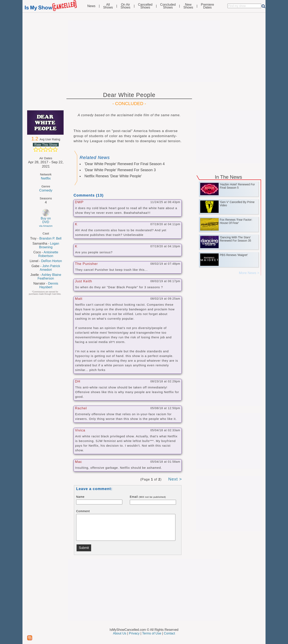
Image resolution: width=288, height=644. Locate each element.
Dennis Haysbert (49, 285)
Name (80, 497)
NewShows (188, 6)
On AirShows (125, 6)
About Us (120, 633)
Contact (169, 633)
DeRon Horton (51, 261)
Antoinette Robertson (48, 254)
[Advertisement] (144, 51)
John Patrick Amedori (50, 268)
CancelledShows (145, 6)
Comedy (46, 190)
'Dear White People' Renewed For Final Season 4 (125, 164)
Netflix (46, 178)
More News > (249, 273)
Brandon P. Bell (50, 238)
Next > (175, 479)
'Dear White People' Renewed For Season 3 (120, 170)
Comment (83, 511)
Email (148, 497)
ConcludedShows (168, 6)
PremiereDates (207, 6)
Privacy (134, 633)
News (91, 6)
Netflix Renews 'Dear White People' (113, 176)
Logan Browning (49, 245)
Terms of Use (152, 633)
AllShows (108, 6)
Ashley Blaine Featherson (50, 277)
